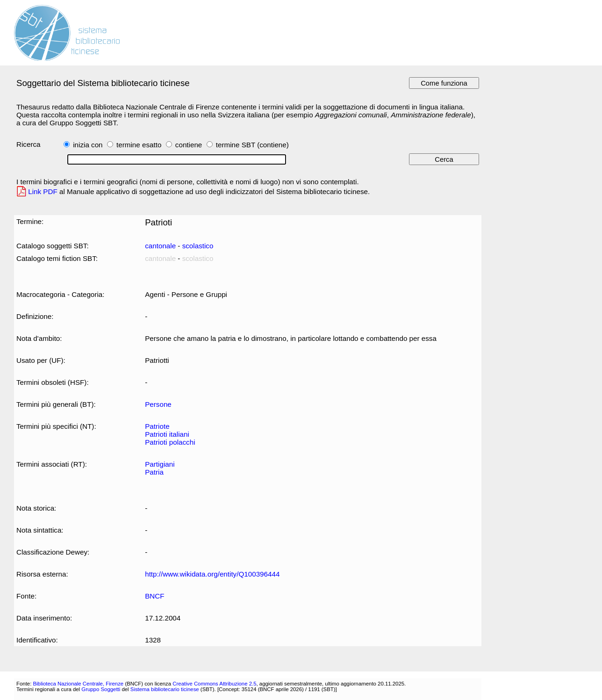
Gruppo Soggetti (101, 689)
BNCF (154, 596)
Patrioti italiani (167, 434)
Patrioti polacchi (170, 442)
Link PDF (43, 191)
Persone (158, 404)
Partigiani (160, 464)
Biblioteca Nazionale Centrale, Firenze (78, 684)
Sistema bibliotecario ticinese (165, 689)
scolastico (198, 246)
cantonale (160, 246)
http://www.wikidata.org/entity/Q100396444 (212, 574)
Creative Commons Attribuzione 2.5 (214, 684)
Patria (154, 472)
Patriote (157, 426)
